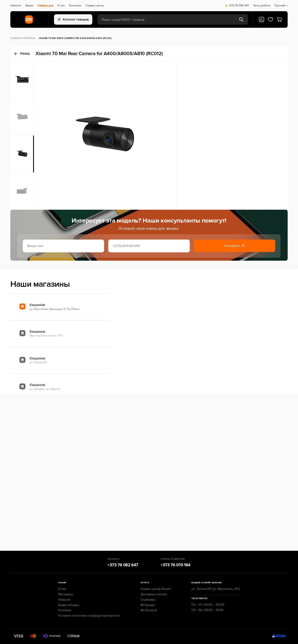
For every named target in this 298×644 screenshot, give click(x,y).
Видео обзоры (69, 605)
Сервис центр (95, 6)
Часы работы (262, 6)
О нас (61, 6)
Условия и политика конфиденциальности (89, 616)
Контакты (75, 6)
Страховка (148, 600)
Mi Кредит (148, 605)
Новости (16, 6)
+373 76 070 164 (175, 565)
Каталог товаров (73, 19)
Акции (29, 6)
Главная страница (23, 38)
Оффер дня (45, 6)
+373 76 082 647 (239, 6)
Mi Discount (149, 610)
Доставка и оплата (154, 594)
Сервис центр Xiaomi (156, 589)
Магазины (65, 594)
